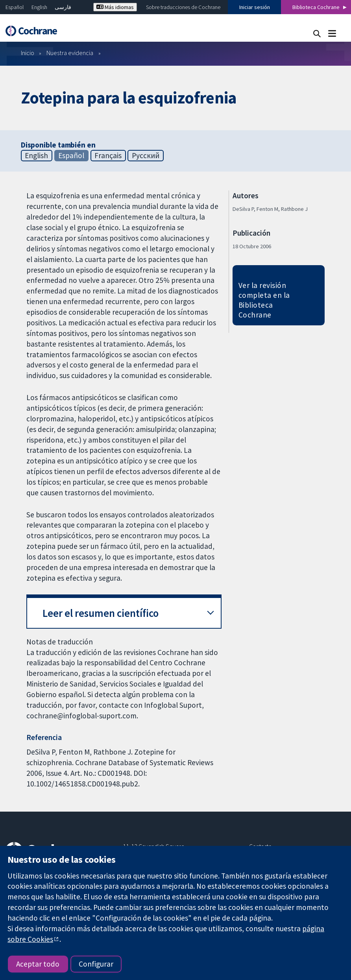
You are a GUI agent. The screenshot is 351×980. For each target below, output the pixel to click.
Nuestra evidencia (70, 53)
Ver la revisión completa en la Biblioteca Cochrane (264, 300)
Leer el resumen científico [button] (101, 613)
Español (15, 7)
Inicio (28, 53)
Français (108, 155)
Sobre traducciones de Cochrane (183, 7)
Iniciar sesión (255, 7)
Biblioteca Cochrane (316, 7)
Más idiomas (115, 7)
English (39, 7)
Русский (146, 155)
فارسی (63, 7)
